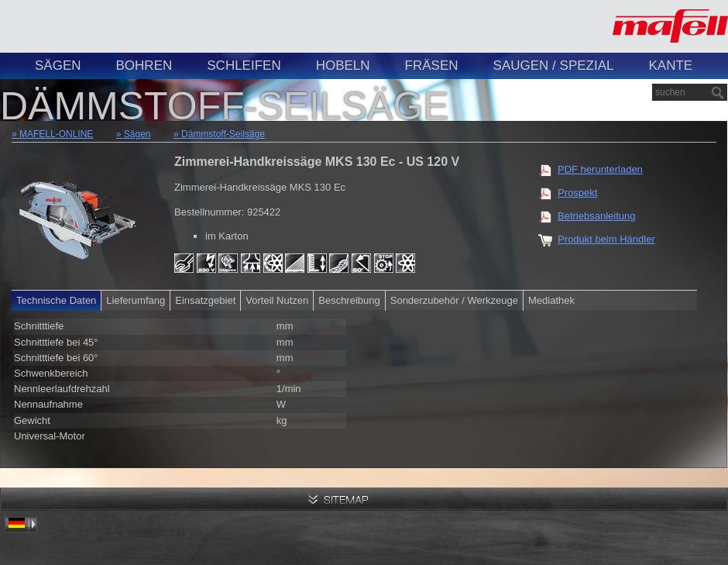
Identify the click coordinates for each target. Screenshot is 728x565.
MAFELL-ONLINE (56, 134)
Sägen (58, 65)
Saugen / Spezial (554, 65)
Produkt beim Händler (606, 239)
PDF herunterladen (600, 169)
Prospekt (577, 193)
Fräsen (432, 65)
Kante (670, 65)
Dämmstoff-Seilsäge (223, 134)
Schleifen (244, 65)
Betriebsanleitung (596, 216)
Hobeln (343, 65)
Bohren (144, 65)
